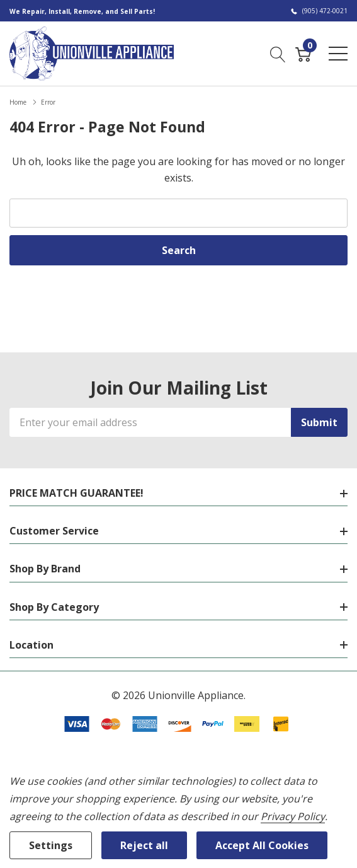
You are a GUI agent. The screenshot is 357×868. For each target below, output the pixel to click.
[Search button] (278, 53)
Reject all (144, 845)
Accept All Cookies (262, 845)
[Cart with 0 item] (303, 53)
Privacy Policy (292, 816)
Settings (51, 845)
